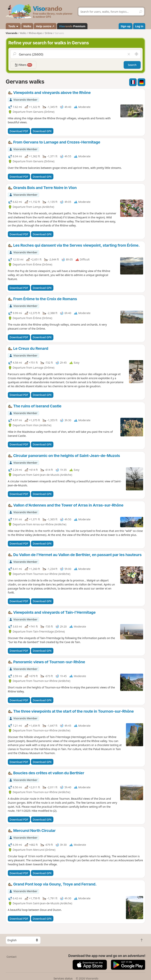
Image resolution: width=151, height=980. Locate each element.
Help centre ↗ (45, 26)
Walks (27, 26)
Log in (139, 26)
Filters (23, 65)
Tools (13, 26)
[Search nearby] (136, 54)
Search (132, 65)
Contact (11, 957)
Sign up (125, 26)
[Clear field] (129, 54)
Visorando (12, 33)
